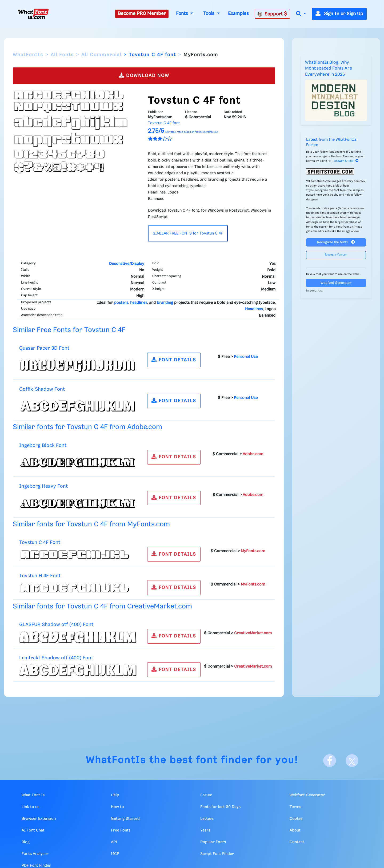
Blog (26, 842)
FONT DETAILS (174, 360)
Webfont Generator (336, 283)
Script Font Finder (217, 854)
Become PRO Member (142, 14)
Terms (295, 807)
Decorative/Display (127, 264)
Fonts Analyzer (35, 854)
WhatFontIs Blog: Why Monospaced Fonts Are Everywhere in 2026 (329, 68)
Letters (207, 819)
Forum (206, 795)
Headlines (254, 309)
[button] (301, 14)
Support (272, 14)
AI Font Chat (33, 830)
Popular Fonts (213, 842)
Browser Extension (39, 819)
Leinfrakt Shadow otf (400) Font (56, 658)
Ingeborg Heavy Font (43, 486)
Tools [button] (209, 14)
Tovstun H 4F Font (40, 576)
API (114, 842)
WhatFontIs (28, 55)
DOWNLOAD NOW (144, 75)
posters (121, 303)
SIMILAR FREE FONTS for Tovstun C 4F (188, 233)
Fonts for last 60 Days (220, 807)
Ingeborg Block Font (43, 445)
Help (115, 795)
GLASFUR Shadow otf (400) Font (56, 625)
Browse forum (336, 255)
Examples (238, 14)
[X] (352, 761)
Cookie (296, 819)
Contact (297, 842)
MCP (115, 854)
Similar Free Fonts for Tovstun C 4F (69, 330)
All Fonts (62, 55)
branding (165, 303)
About (295, 830)
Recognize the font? (336, 242)
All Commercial (101, 55)
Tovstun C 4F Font (40, 542)
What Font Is (33, 795)
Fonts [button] (183, 14)
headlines (139, 303)
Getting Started (125, 819)
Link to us (30, 807)
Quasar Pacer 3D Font (44, 348)
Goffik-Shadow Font (42, 389)
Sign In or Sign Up (339, 14)
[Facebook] (330, 761)
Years (205, 830)
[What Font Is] (33, 14)
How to (117, 807)
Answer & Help (346, 161)
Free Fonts (121, 830)
